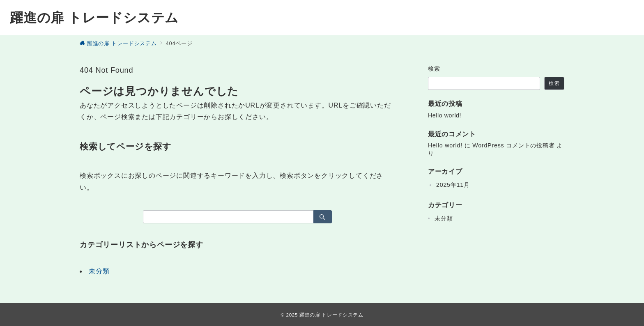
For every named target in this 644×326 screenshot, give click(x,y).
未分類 (99, 271)
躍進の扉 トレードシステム (94, 18)
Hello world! (445, 115)
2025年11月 (453, 185)
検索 (434, 69)
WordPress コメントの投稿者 (513, 145)
